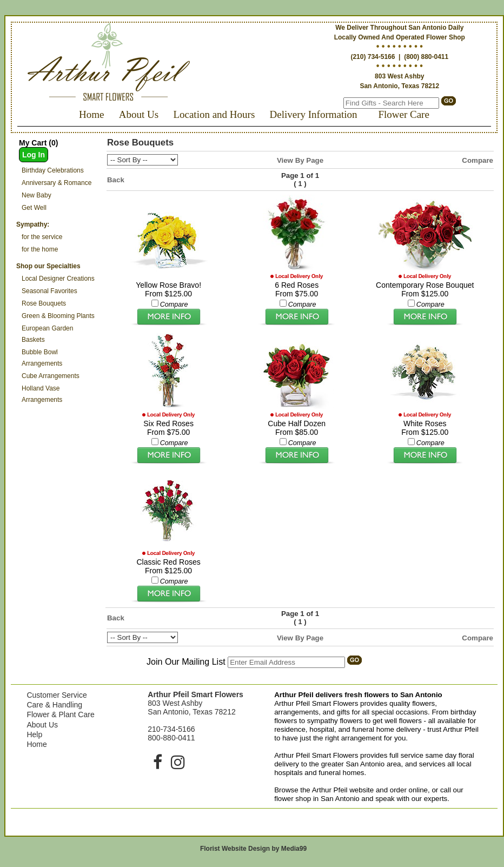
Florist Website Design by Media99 (253, 849)
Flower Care (403, 114)
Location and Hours (214, 114)
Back (116, 180)
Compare (478, 160)
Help (34, 734)
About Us (139, 114)
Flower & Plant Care (60, 714)
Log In (34, 155)
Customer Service (57, 695)
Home (91, 114)
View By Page (300, 160)
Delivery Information (314, 114)
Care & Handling (54, 705)
